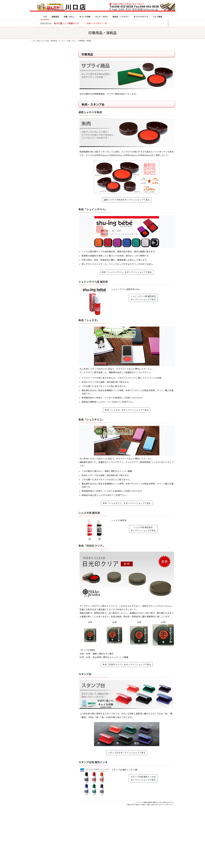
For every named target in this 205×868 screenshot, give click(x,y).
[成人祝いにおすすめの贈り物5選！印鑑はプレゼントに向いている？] (35, 256)
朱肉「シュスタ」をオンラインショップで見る (127, 410)
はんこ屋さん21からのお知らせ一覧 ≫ (51, 110)
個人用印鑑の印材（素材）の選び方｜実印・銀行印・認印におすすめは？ (55, 203)
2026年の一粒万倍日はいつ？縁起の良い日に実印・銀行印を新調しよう (56, 273)
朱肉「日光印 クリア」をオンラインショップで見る (127, 665)
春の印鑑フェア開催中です (66, 23)
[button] (97, 23)
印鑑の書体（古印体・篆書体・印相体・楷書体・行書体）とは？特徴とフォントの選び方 (50, 101)
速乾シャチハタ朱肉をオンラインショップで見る (127, 200)
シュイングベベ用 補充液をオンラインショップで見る (143, 298)
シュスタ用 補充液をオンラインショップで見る (143, 529)
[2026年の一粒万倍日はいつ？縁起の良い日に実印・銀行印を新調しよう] (35, 273)
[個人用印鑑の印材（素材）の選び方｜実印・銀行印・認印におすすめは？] (35, 204)
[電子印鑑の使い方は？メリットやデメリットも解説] (35, 221)
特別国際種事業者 (50, 186)
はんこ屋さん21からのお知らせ (51, 68)
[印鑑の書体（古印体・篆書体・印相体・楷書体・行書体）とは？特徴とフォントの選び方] (35, 236)
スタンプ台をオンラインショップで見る (127, 753)
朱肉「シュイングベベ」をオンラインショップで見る (127, 272)
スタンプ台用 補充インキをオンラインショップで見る (143, 778)
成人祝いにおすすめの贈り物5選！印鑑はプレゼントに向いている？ (55, 256)
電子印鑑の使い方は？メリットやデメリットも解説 (55, 219)
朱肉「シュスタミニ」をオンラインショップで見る (127, 503)
